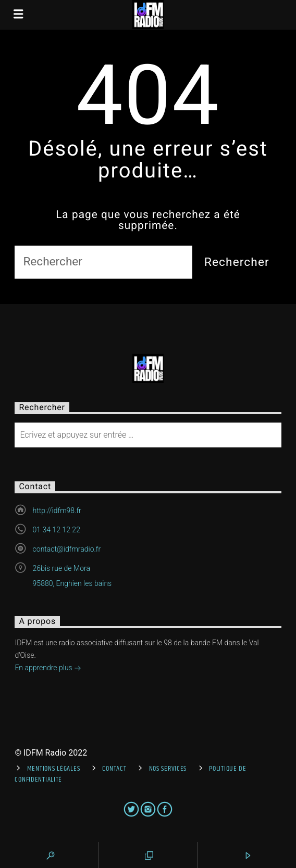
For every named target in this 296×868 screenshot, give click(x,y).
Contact (114, 769)
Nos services (168, 769)
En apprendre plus (48, 669)
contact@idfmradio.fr (67, 549)
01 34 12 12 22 (57, 530)
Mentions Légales (54, 769)
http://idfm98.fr (57, 510)
